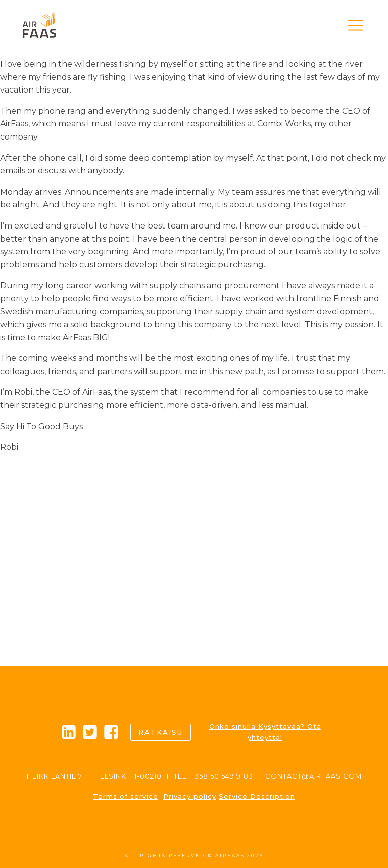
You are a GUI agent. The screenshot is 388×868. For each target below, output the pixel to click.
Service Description (257, 796)
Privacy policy (190, 796)
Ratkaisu (161, 732)
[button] (356, 25)
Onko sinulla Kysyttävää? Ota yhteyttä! (265, 732)
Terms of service (126, 796)
